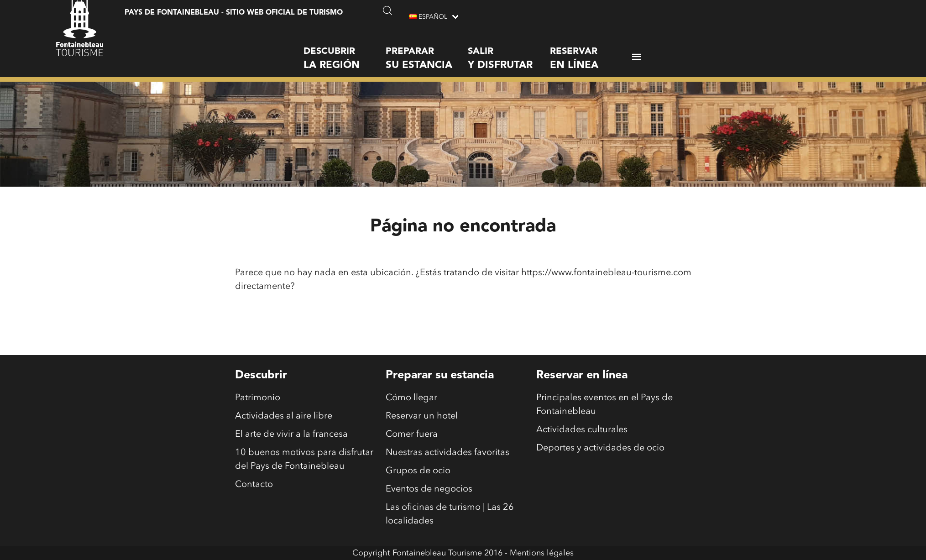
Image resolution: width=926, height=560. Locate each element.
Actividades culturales (582, 430)
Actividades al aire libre (284, 416)
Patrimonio (258, 398)
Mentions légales (542, 553)
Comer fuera (412, 434)
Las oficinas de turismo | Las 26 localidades (450, 514)
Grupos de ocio (418, 471)
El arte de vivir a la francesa (291, 434)
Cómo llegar (411, 398)
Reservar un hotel (422, 416)
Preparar (427, 52)
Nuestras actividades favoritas (447, 453)
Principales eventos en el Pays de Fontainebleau (604, 405)
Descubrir (345, 52)
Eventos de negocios (429, 489)
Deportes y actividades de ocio (600, 448)
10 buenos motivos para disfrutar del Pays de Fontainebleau (304, 460)
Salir (509, 52)
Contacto (254, 485)
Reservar (591, 52)
